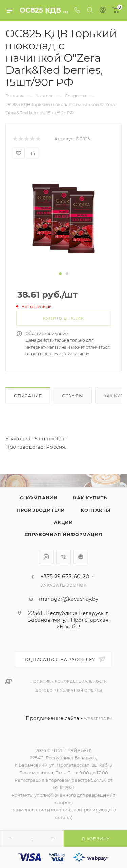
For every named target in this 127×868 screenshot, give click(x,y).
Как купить (90, 498)
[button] (60, 274)
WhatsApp (81, 557)
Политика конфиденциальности (69, 681)
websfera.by (98, 719)
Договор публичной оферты (69, 691)
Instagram (46, 557)
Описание (28, 396)
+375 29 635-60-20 (65, 577)
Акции (63, 522)
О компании (39, 498)
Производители (41, 510)
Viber (63, 557)
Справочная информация (64, 534)
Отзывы (73, 396)
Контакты (95, 510)
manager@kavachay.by (69, 599)
